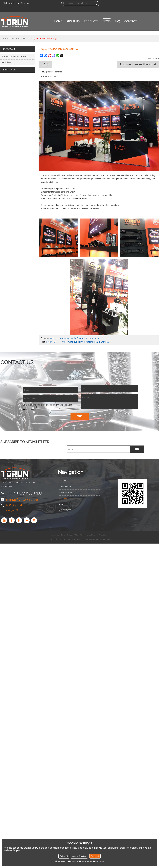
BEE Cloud (106, 539)
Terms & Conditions (100, 535)
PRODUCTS (91, 21)
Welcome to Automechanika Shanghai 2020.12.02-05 (75, 338)
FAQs (76, 535)
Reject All (64, 856)
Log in (16, 3)
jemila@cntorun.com (23, 499)
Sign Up (25, 3)
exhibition (23, 39)
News (63, 535)
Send (80, 416)
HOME (58, 21)
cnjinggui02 (12, 510)
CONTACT (131, 21)
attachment (29, 409)
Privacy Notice (85, 535)
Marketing (98, 861)
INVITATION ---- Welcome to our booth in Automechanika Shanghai (78, 342)
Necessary (61, 861)
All (13, 39)
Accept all (95, 856)
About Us (55, 535)
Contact (70, 535)
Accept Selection (79, 856)
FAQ (117, 21)
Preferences (85, 861)
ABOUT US (73, 21)
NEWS (107, 21)
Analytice (73, 861)
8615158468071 (15, 505)
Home (5, 39)
